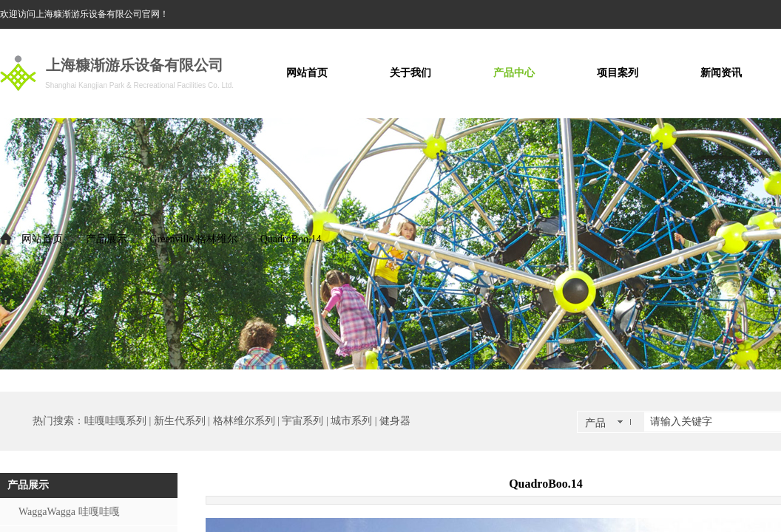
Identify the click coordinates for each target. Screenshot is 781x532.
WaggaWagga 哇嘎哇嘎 (69, 512)
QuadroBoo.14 (291, 239)
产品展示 (106, 239)
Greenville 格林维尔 (193, 239)
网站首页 (42, 239)
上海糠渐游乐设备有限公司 (135, 65)
